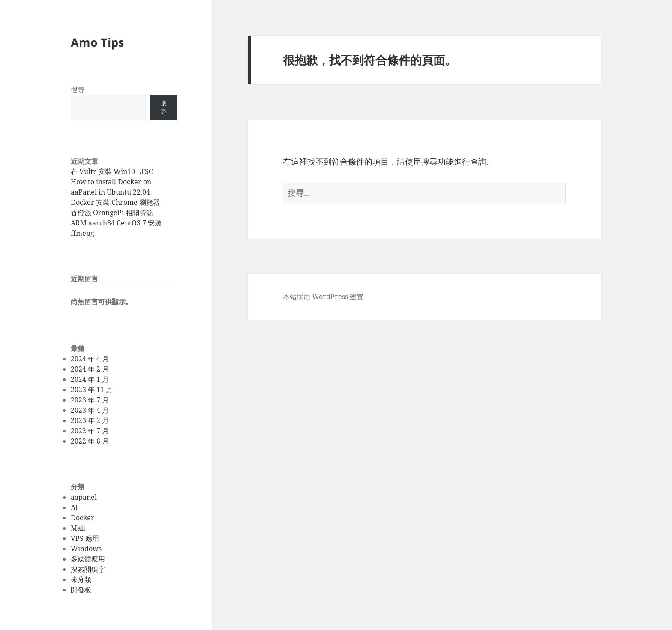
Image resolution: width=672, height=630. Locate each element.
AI (74, 507)
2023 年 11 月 (92, 390)
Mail (78, 528)
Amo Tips (97, 42)
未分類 (81, 579)
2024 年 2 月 (90, 369)
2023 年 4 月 (90, 410)
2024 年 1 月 (90, 379)
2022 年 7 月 (90, 431)
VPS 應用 (85, 538)
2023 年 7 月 (90, 400)
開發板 (81, 590)
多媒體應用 (88, 559)
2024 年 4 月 (90, 359)
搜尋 (78, 90)
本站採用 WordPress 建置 (323, 297)
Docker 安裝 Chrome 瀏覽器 (115, 202)
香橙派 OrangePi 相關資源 (112, 213)
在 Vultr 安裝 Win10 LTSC (112, 171)
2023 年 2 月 (90, 420)
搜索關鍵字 (88, 569)
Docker (82, 518)
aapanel (84, 497)
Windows (86, 549)
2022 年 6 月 (90, 441)
